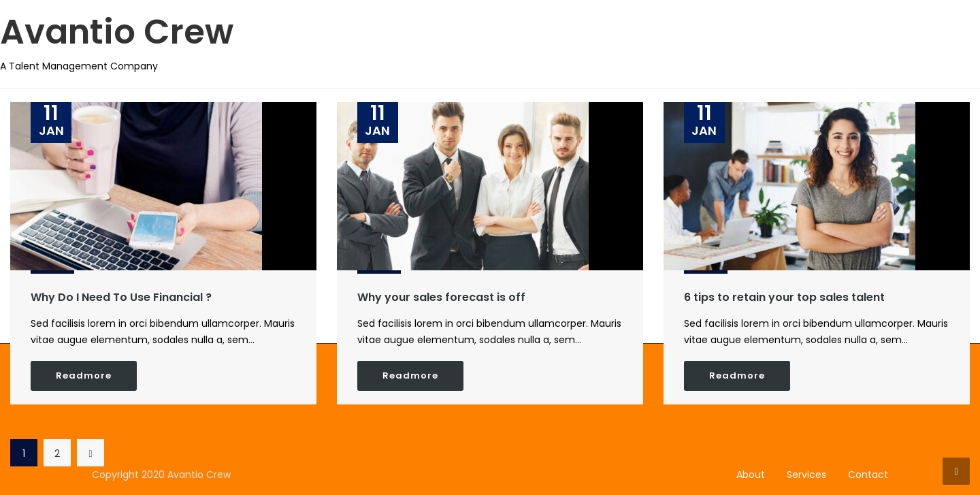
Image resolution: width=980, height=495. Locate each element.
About (751, 475)
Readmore (84, 376)
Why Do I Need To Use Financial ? (121, 297)
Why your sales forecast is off (441, 297)
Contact (868, 475)
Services (806, 475)
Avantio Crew (117, 32)
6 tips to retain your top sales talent (784, 297)
